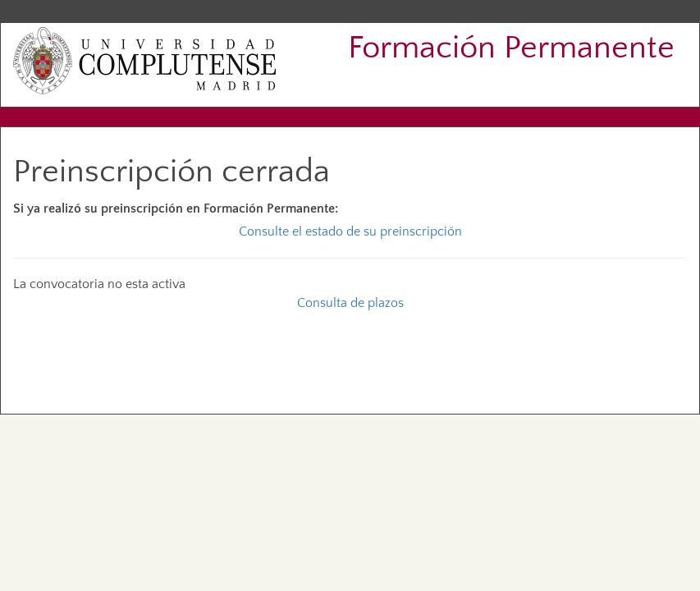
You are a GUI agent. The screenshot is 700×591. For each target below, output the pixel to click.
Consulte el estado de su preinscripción (350, 231)
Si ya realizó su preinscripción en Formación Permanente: (176, 208)
